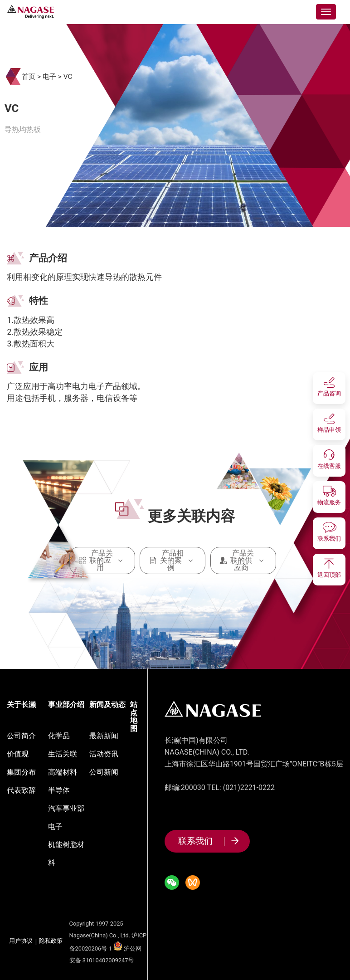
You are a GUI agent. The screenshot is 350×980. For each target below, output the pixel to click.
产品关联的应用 (102, 561)
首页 (29, 77)
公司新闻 (104, 772)
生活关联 (63, 754)
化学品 (59, 736)
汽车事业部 (66, 808)
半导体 (59, 790)
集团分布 (21, 772)
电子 (49, 77)
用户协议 (21, 941)
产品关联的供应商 (243, 561)
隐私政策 (51, 941)
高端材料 (63, 772)
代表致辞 (21, 790)
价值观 (18, 754)
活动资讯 (104, 754)
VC (68, 77)
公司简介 (21, 736)
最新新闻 (104, 736)
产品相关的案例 (173, 561)
